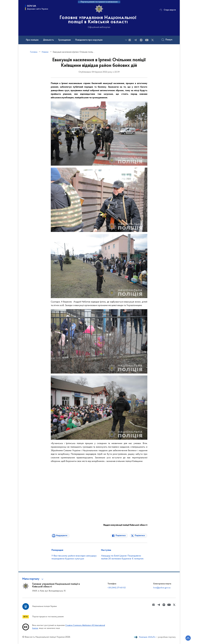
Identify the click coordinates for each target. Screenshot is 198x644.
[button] (33, 579)
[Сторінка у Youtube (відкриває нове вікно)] (147, 40)
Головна (34, 52)
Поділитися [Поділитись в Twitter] (140, 536)
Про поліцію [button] (32, 40)
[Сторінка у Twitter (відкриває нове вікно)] (153, 40)
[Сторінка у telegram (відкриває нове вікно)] (135, 40)
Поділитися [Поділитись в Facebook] (121, 536)
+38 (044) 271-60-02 (117, 588)
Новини (45, 52)
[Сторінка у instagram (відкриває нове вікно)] (141, 40)
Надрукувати (62, 536)
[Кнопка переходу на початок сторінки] (188, 638)
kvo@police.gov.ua (162, 588)
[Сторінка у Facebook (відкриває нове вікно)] (130, 40)
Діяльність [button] (48, 40)
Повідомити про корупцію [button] (89, 40)
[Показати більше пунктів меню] (126, 40)
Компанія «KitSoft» (147, 637)
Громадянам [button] (65, 40)
